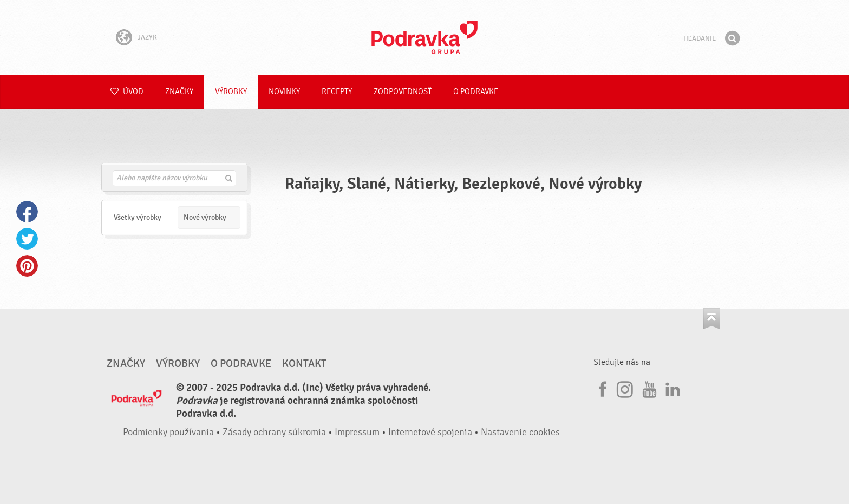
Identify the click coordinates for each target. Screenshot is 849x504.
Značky (179, 92)
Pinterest (27, 266)
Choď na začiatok (711, 319)
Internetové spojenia (430, 432)
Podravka (424, 37)
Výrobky (231, 92)
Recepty (337, 92)
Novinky (284, 92)
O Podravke (476, 92)
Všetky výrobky (138, 217)
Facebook (27, 212)
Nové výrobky (205, 217)
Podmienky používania (168, 432)
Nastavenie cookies (520, 432)
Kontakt (304, 364)
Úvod (127, 92)
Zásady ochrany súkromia (274, 432)
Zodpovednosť (403, 92)
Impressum (357, 432)
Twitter (27, 239)
